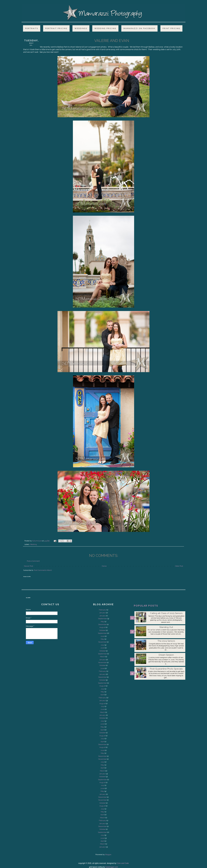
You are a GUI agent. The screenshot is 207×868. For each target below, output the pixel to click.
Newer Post (29, 566)
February (102, 610)
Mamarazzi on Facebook (139, 28)
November (102, 642)
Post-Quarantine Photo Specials (166, 669)
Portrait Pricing (56, 28)
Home (104, 566)
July (102, 645)
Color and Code (123, 863)
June (102, 636)
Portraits (32, 28)
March (102, 657)
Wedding (33, 544)
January (102, 613)
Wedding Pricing (105, 28)
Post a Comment (33, 561)
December (102, 624)
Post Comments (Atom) (43, 570)
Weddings (81, 28)
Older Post (179, 566)
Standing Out (166, 627)
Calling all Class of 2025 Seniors (166, 613)
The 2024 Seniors (166, 641)
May (102, 622)
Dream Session (166, 655)
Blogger (108, 855)
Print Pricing (171, 28)
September (102, 619)
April (102, 695)
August (102, 627)
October (102, 630)
